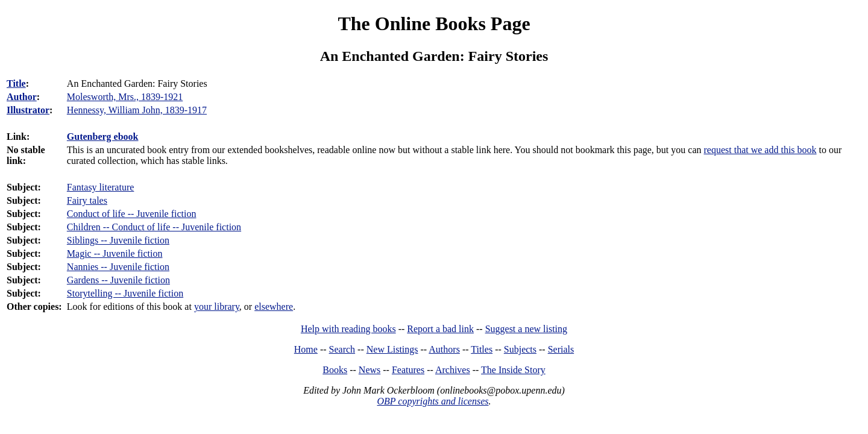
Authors (444, 349)
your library (217, 307)
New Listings (392, 349)
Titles (482, 349)
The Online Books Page (434, 24)
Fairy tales (87, 200)
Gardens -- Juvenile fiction (118, 280)
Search (342, 349)
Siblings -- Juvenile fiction (118, 240)
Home (306, 349)
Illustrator (28, 110)
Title (16, 83)
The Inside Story (513, 370)
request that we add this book (760, 150)
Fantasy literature (101, 187)
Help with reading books (348, 329)
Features (408, 370)
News (370, 370)
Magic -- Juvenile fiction (115, 253)
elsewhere (274, 307)
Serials (561, 349)
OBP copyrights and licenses (432, 401)
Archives (453, 370)
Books (335, 370)
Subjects (520, 349)
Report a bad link (440, 329)
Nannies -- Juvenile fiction (118, 267)
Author (22, 97)
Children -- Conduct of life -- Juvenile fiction (154, 227)
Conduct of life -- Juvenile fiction (132, 214)
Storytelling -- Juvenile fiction (125, 293)
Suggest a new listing (526, 329)
